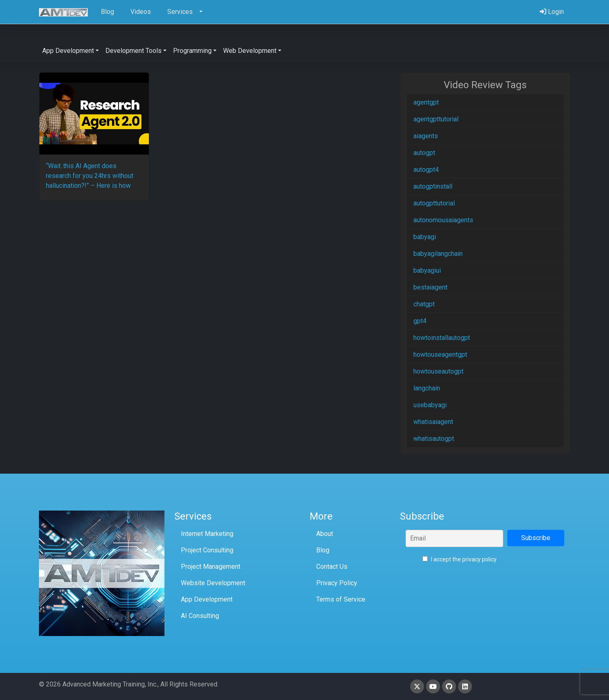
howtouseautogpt (438, 371)
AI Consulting (200, 616)
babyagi (425, 237)
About (325, 534)
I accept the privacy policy (460, 559)
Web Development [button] (250, 51)
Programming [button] (192, 51)
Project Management (211, 567)
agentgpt (426, 102)
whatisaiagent (433, 422)
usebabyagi (430, 405)
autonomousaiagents (443, 220)
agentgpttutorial (436, 119)
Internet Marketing (207, 534)
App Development (207, 599)
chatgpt (424, 304)
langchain (427, 388)
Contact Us (332, 567)
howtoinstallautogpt (442, 338)
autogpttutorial (434, 203)
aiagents (426, 136)
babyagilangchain (438, 254)
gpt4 (420, 321)
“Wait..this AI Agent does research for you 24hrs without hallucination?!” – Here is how (90, 176)
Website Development (213, 583)
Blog (323, 550)
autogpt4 (426, 170)
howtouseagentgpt (440, 355)
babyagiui (427, 270)
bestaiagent (430, 287)
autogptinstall (433, 186)
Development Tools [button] (133, 51)
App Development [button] (68, 51)
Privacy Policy (337, 583)
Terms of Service (341, 599)
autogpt (424, 153)
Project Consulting (207, 550)
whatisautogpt (434, 439)
